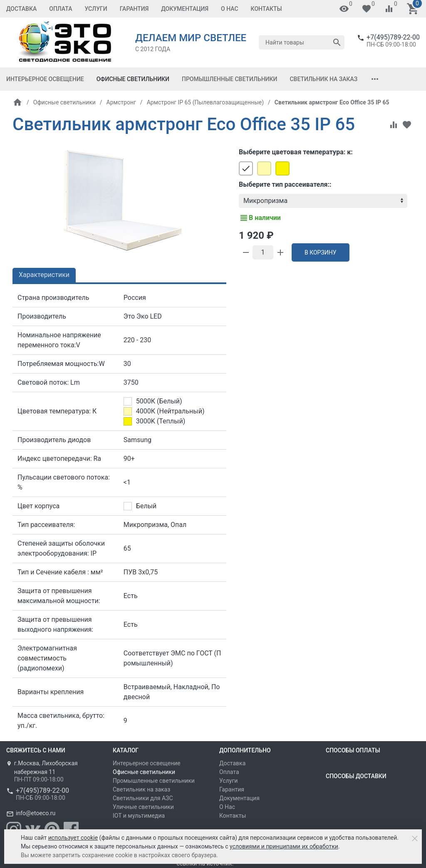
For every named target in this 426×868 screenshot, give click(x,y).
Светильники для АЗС (143, 798)
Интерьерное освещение (45, 79)
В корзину (321, 252)
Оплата (61, 9)
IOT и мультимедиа (139, 816)
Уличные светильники (143, 807)
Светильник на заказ (323, 79)
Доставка (21, 9)
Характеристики (44, 275)
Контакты (266, 9)
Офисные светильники (133, 79)
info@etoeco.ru (36, 813)
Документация (185, 9)
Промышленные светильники (229, 79)
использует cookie (73, 838)
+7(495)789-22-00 (393, 37)
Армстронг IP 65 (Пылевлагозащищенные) (205, 102)
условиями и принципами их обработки (284, 846)
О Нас (230, 9)
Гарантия (134, 9)
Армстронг (121, 102)
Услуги (96, 9)
